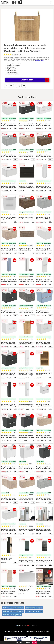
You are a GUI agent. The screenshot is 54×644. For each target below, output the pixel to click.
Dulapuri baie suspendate (12, 615)
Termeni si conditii (11, 631)
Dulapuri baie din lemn (34, 611)
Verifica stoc (35, 80)
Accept (34, 642)
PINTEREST (32, 626)
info (15, 128)
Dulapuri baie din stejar (34, 608)
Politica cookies (43, 631)
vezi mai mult (39, 61)
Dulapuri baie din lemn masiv (13, 611)
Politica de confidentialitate (28, 631)
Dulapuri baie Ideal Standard (13, 608)
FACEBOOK (21, 626)
